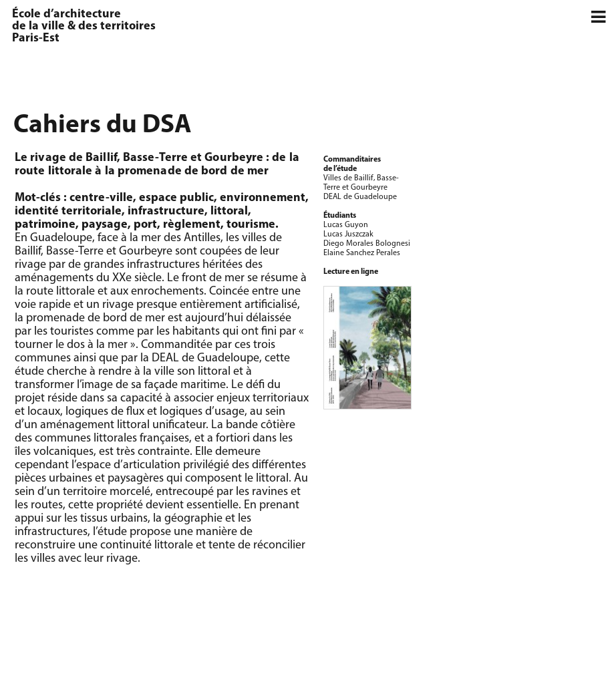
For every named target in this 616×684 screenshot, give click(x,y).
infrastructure (166, 211)
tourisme (251, 225)
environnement (263, 198)
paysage (105, 225)
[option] (521, 157)
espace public (176, 198)
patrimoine (45, 225)
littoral (229, 211)
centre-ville (101, 198)
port (145, 225)
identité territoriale (68, 211)
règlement (192, 225)
